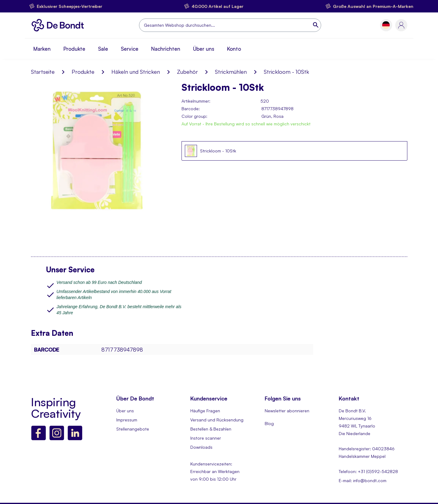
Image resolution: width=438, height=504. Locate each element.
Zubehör (187, 72)
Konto (234, 49)
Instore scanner (206, 438)
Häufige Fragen (205, 411)
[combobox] (230, 25)
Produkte (74, 49)
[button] (386, 25)
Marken (42, 49)
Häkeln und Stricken (136, 72)
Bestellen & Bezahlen (211, 429)
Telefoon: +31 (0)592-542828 (368, 471)
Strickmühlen (231, 72)
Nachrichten (166, 49)
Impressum (127, 420)
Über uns (204, 49)
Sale (103, 49)
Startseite (43, 72)
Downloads (201, 447)
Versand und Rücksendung (217, 420)
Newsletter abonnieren (287, 411)
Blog (269, 423)
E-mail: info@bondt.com (363, 480)
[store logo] (59, 25)
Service (130, 49)
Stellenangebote (133, 429)
